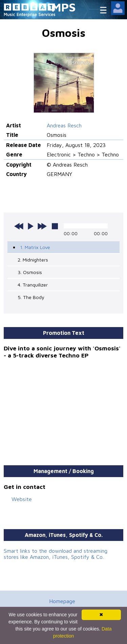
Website (22, 499)
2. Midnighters (33, 260)
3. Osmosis (30, 272)
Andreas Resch (64, 125)
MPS (64, 7)
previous (19, 226)
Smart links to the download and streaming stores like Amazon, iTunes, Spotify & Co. (56, 554)
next (42, 226)
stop (55, 226)
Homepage (62, 601)
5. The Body (31, 297)
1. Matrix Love (35, 247)
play (30, 226)
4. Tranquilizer (33, 285)
